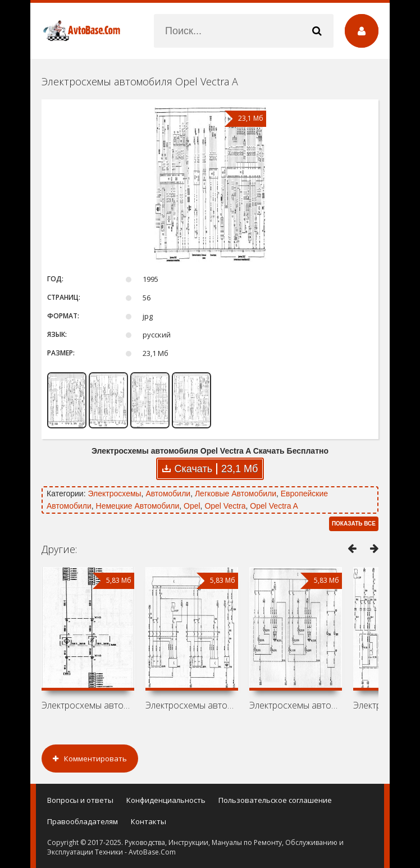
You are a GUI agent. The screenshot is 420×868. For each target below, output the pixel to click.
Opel (192, 506)
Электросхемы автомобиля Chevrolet (192, 705)
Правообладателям (83, 821)
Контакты (149, 821)
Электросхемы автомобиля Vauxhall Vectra (296, 705)
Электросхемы (114, 494)
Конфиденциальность (166, 800)
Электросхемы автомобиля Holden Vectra (88, 705)
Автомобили (168, 494)
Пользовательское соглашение (275, 800)
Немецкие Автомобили (138, 506)
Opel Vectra (225, 506)
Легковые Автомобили (236, 494)
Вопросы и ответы (80, 800)
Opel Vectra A (274, 506)
